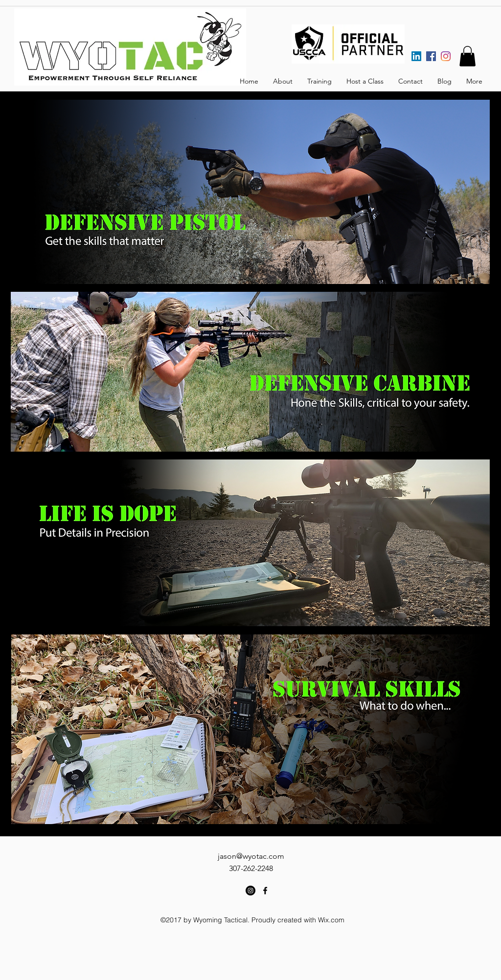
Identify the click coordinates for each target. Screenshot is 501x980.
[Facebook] (431, 56)
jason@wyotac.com (251, 856)
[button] (467, 56)
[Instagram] (446, 56)
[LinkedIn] (416, 56)
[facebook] (265, 891)
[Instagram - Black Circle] (250, 891)
